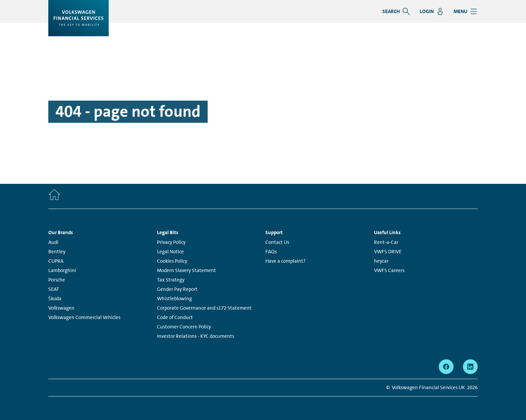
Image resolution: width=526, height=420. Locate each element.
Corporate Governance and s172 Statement (204, 308)
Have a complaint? (285, 261)
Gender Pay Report (177, 289)
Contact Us (277, 242)
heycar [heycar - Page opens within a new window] (381, 261)
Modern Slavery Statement (187, 270)
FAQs (271, 252)
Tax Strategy (171, 280)
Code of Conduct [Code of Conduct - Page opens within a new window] (175, 317)
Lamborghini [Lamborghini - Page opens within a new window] (62, 270)
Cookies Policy (172, 261)
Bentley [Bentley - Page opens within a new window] (57, 252)
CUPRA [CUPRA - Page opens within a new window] (56, 261)
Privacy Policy (171, 242)
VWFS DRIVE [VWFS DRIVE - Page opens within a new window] (388, 252)
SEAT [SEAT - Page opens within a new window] (54, 289)
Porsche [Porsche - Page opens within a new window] (57, 280)
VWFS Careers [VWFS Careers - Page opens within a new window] (389, 270)
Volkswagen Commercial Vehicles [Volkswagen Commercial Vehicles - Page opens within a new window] (84, 317)
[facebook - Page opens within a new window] (446, 367)
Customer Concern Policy (184, 327)
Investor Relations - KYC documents (196, 336)
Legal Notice (170, 252)
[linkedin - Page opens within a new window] (470, 367)
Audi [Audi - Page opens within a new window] (53, 242)
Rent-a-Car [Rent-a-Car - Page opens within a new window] (386, 242)
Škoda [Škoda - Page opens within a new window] (55, 299)
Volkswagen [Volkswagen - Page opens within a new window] (61, 308)
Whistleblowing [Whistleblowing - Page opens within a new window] (174, 299)
